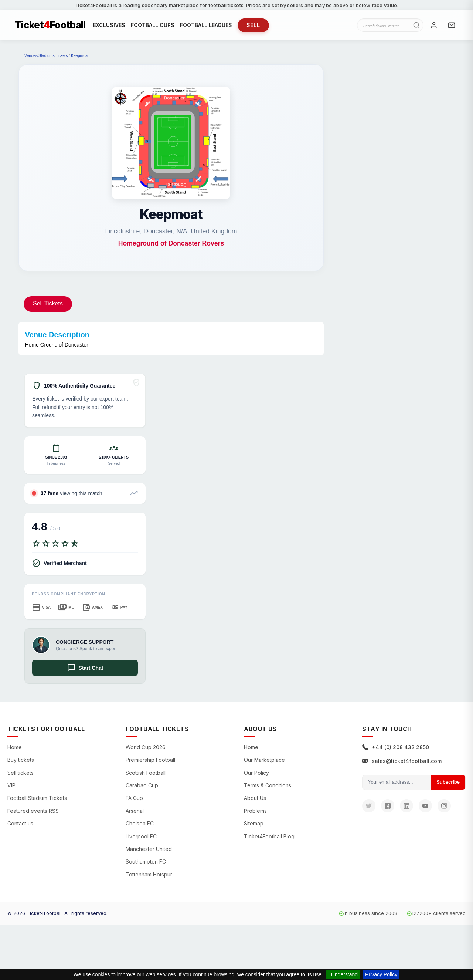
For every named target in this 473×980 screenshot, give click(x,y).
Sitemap (254, 823)
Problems (255, 811)
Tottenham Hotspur (149, 874)
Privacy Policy (381, 974)
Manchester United (149, 849)
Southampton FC (146, 861)
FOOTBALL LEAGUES (206, 25)
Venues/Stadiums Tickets (46, 55)
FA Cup (134, 798)
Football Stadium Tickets (37, 798)
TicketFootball (50, 25)
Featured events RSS (33, 811)
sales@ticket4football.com (402, 761)
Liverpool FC (141, 836)
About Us (255, 798)
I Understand (343, 974)
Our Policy (256, 773)
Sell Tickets (48, 303)
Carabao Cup (142, 785)
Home (15, 747)
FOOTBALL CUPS (153, 25)
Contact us (20, 823)
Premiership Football (150, 760)
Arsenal (135, 811)
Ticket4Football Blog (269, 836)
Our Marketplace (264, 760)
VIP (11, 785)
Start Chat (85, 668)
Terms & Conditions (268, 785)
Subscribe (448, 782)
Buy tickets (21, 760)
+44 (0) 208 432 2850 (396, 747)
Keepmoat (80, 55)
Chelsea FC (140, 823)
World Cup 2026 (146, 747)
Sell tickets (21, 773)
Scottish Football (146, 773)
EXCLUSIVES (109, 25)
